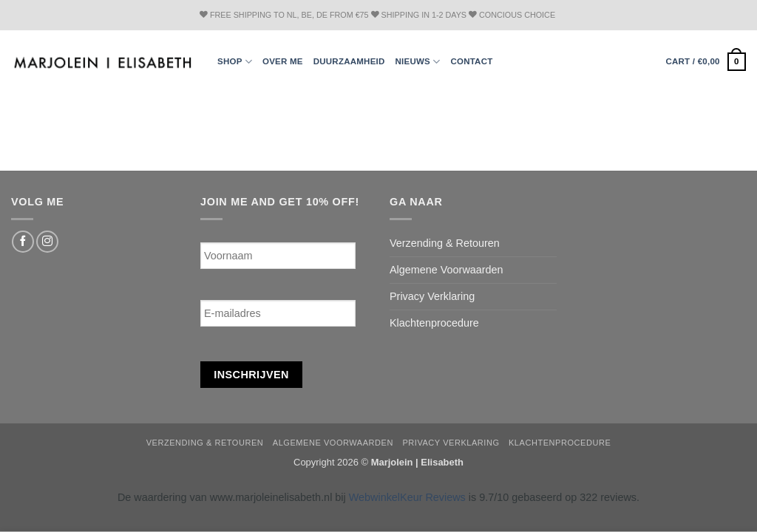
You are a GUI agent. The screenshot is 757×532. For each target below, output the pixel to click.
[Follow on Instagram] (47, 242)
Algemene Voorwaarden (447, 270)
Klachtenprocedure (434, 323)
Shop (235, 62)
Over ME (283, 61)
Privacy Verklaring (432, 296)
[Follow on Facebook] (23, 242)
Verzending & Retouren (445, 243)
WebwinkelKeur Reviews (407, 497)
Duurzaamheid (349, 61)
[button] (706, 61)
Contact (471, 61)
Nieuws (418, 62)
